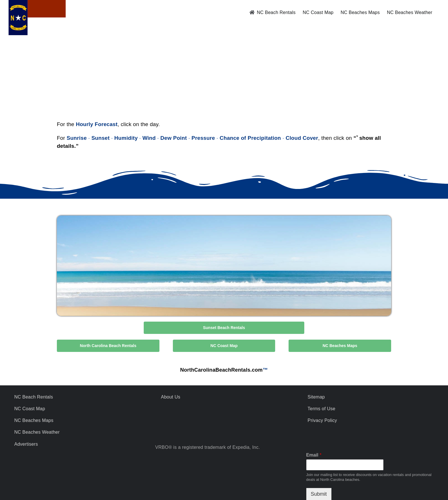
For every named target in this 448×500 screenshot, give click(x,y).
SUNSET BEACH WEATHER (224, 79)
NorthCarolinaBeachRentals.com (221, 370)
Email (314, 455)
